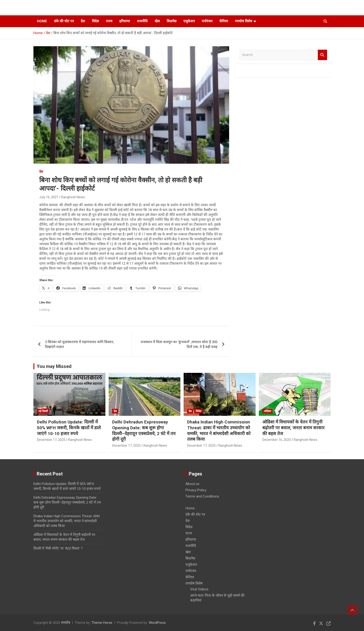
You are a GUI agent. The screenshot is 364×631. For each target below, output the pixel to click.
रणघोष (66, 623)
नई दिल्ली (43, 411)
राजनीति (142, 21)
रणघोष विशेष (244, 21)
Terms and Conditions (202, 496)
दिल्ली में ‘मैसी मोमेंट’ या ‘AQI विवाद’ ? (58, 548)
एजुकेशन (189, 21)
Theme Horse (102, 623)
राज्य (109, 21)
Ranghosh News (73, 197)
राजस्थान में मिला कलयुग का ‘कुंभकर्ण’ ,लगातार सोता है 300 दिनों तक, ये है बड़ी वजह (179, 344)
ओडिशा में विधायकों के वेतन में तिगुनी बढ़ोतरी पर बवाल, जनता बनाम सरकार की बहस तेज (293, 428)
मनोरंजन (207, 21)
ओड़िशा (267, 411)
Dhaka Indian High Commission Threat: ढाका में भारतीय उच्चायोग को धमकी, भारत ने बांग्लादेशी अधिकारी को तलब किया (219, 431)
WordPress (157, 623)
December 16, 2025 (277, 440)
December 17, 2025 (51, 440)
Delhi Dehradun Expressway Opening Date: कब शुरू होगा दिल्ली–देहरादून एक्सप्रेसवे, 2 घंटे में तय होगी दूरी (144, 431)
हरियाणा (125, 21)
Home (42, 21)
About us (192, 484)
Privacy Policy (196, 490)
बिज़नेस (172, 21)
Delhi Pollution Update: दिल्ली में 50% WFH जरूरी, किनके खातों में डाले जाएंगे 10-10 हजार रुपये (69, 428)
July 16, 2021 (49, 197)
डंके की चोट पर (64, 21)
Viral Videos (199, 589)
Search (322, 55)
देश (83, 21)
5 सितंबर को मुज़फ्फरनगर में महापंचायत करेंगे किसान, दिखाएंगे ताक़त (79, 344)
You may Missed (54, 366)
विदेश (95, 21)
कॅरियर (224, 21)
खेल (157, 21)
